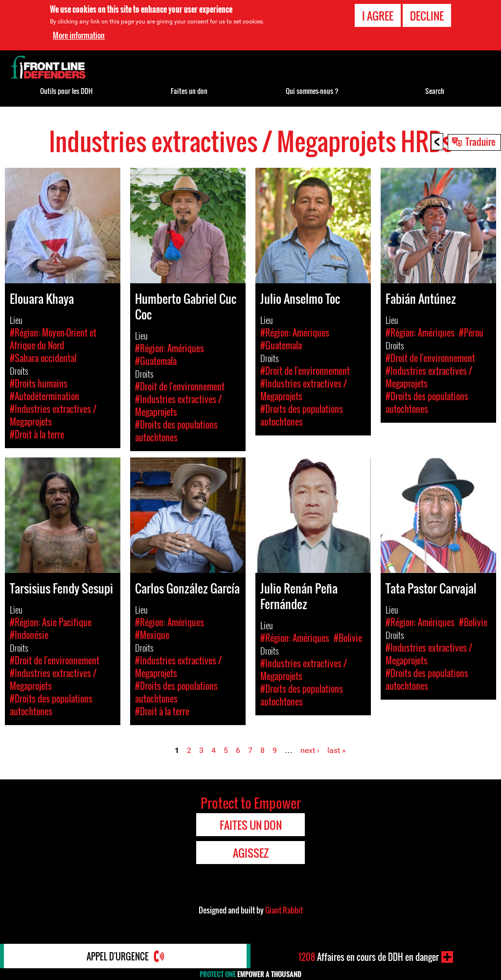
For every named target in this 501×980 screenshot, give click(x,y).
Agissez (251, 853)
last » (337, 750)
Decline (427, 16)
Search (435, 91)
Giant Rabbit (284, 910)
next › (310, 750)
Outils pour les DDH (66, 91)
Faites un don (189, 91)
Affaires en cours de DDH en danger (369, 957)
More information (79, 35)
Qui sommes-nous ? (312, 91)
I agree (378, 16)
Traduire (480, 141)
